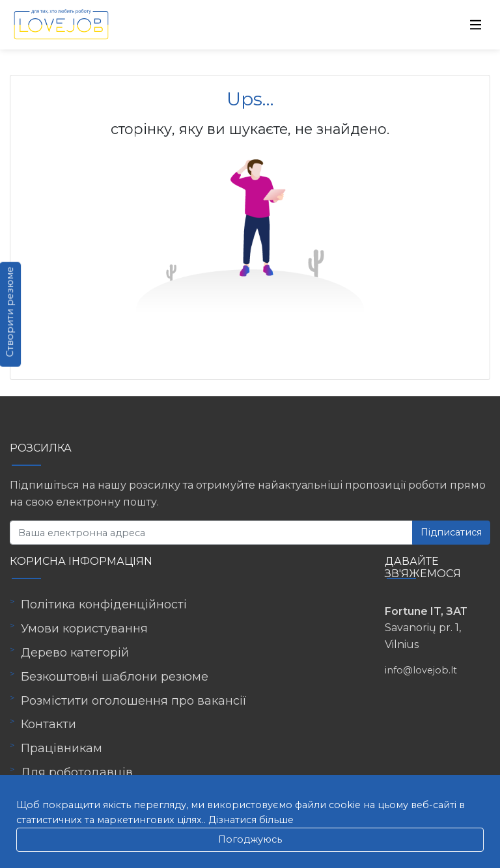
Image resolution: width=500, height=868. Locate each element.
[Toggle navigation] (476, 25)
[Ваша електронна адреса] (211, 533)
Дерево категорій (75, 653)
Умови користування (84, 629)
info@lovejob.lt (421, 670)
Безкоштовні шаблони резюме (115, 677)
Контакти (49, 724)
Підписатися (451, 532)
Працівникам (62, 748)
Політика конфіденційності (104, 604)
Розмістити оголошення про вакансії (134, 701)
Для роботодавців (77, 772)
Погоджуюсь (250, 839)
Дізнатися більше (251, 820)
